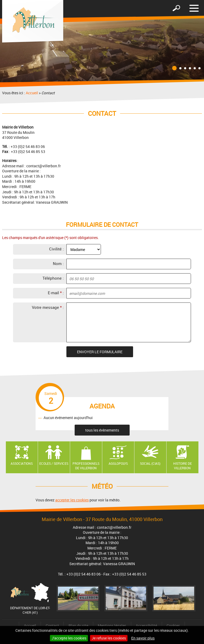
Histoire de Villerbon (182, 466)
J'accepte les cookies (69, 638)
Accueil (32, 93)
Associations (22, 463)
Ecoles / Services (54, 463)
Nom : (58, 263)
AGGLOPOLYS (118, 463)
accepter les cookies (72, 500)
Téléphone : (53, 278)
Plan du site (78, 626)
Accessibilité (146, 626)
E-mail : (56, 293)
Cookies (173, 626)
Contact (52, 626)
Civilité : (56, 249)
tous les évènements (102, 430)
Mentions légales (112, 626)
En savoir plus (143, 638)
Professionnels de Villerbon (86, 466)
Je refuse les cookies (109, 638)
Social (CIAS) (150, 463)
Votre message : (48, 307)
